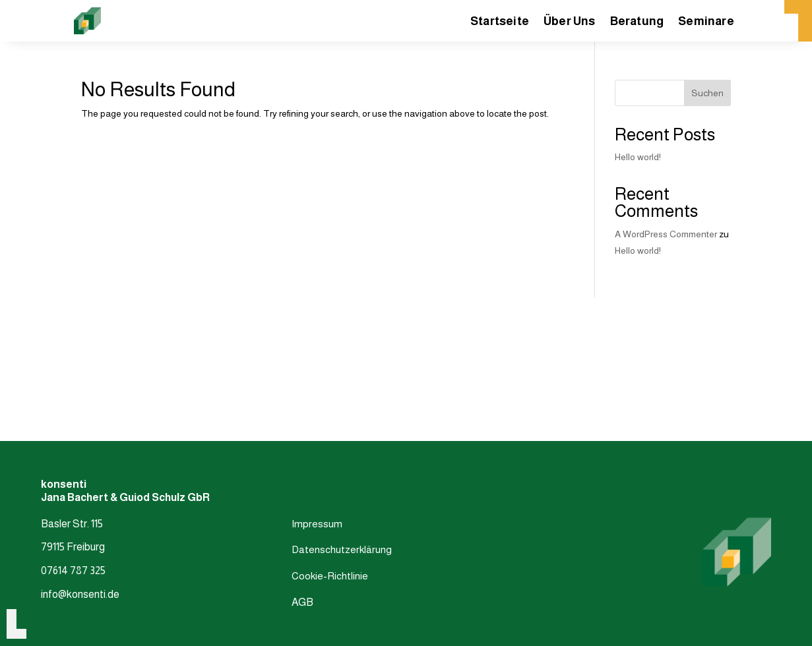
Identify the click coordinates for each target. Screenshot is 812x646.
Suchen (707, 93)
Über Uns (570, 22)
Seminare (706, 22)
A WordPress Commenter (666, 234)
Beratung (637, 22)
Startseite (500, 22)
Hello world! (638, 157)
